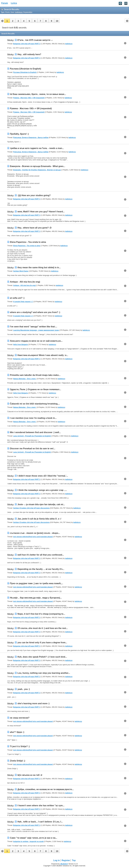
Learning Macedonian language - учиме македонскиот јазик (36, 330)
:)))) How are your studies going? (34, 195)
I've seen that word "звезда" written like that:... (33, 327)
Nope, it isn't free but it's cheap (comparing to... (41, 614)
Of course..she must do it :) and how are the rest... (43, 628)
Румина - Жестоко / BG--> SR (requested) (29, 98)
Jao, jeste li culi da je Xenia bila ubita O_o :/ (39, 519)
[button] (7, 21)
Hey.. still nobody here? (29, 54)
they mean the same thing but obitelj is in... (39, 267)
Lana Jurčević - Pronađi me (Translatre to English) (32, 436)
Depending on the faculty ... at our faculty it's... (41, 569)
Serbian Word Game (21, 271)
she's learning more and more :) (33, 703)
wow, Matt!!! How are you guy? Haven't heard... (41, 212)
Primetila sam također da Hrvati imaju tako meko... (35, 375)
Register (66, 860)
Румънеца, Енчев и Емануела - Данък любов (31, 138)
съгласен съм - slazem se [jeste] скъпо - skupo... (35, 533)
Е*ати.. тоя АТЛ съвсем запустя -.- (35, 40)
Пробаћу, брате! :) (19, 134)
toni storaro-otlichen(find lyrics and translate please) (33, 537)
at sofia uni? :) (17, 298)
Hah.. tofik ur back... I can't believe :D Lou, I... (40, 822)
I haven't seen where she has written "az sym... (41, 806)
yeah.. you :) (24, 689)
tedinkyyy (69, 44)
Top (74, 860)
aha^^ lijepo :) (17, 732)
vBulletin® (64, 864)
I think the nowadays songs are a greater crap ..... (42, 490)
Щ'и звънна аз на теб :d (30, 775)
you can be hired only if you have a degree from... (42, 643)
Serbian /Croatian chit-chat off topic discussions (31, 508)
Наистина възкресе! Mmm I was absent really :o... (43, 355)
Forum (5, 3)
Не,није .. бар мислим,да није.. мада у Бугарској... (36, 598)
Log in (57, 860)
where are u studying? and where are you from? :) (35, 312)
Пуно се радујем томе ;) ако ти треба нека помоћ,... (36, 583)
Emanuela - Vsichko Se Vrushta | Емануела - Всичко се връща (37, 170)
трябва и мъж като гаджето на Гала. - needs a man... (37, 148)
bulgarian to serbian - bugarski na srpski (28, 841)
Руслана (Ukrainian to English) (25, 69)
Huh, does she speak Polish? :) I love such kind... (42, 657)
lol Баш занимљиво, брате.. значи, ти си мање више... (38, 94)
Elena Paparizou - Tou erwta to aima (28, 242)
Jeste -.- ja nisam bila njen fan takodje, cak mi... (41, 504)
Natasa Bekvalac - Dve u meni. (25, 379)
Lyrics (14, 3)
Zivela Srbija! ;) (17, 761)
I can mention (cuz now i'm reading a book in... (33, 418)
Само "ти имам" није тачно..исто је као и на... (33, 838)
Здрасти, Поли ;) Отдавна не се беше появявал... (35, 389)
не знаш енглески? (20, 718)
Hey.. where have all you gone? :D (34, 228)
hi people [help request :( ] (23, 302)
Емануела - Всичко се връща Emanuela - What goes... (37, 166)
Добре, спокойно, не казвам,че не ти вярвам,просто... (46, 789)
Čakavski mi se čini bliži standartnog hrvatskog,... (35, 404)
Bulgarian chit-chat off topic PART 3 (27, 44)
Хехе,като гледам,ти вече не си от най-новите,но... (36, 341)
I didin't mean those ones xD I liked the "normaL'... (43, 476)
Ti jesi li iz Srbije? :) (20, 746)
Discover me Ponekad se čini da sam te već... (33, 449)
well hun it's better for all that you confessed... (41, 555)
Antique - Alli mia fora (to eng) (25, 282)
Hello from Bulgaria (21, 345)
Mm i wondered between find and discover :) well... (35, 432)
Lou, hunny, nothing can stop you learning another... (44, 673)
